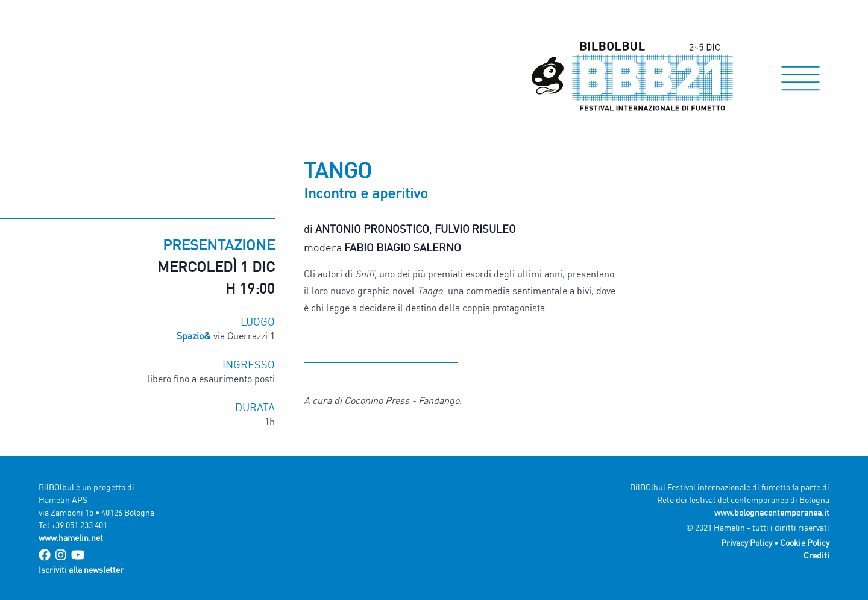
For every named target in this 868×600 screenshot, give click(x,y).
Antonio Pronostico (372, 229)
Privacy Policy (747, 542)
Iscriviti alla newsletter (81, 570)
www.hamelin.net (71, 538)
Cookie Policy (805, 542)
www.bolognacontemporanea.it (772, 512)
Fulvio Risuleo (475, 229)
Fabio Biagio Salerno (403, 247)
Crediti (816, 555)
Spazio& (194, 336)
